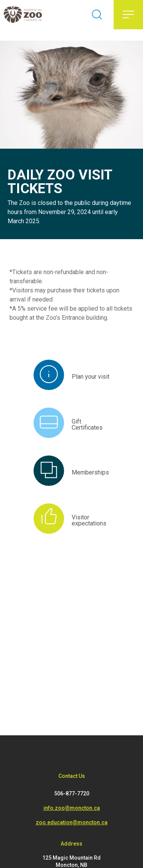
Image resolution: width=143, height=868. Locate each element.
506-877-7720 (72, 793)
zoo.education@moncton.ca (72, 822)
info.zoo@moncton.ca (72, 808)
